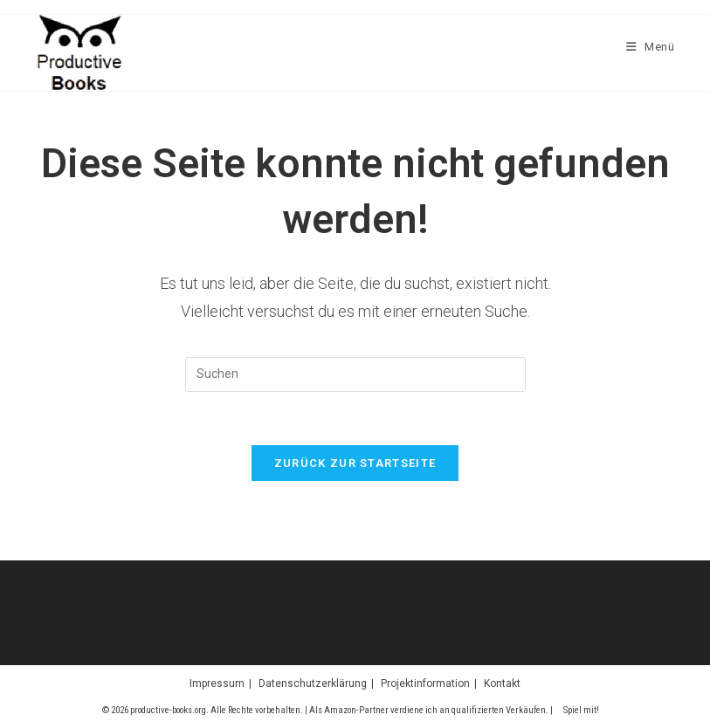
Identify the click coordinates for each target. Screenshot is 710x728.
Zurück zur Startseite (355, 463)
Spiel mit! (581, 710)
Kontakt (502, 683)
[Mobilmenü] (651, 47)
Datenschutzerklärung (313, 683)
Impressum (217, 683)
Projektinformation (425, 683)
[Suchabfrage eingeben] (355, 374)
